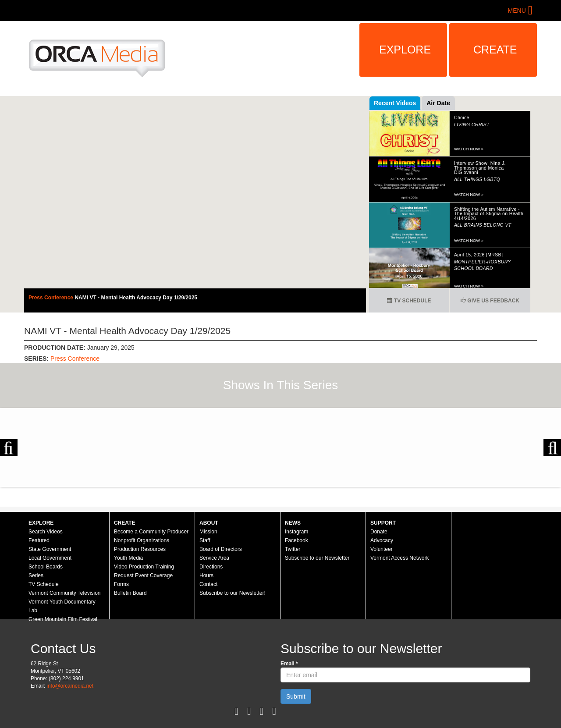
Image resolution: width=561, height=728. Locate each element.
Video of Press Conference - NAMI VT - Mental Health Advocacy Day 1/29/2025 (195, 192)
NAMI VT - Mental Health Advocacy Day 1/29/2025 (136, 298)
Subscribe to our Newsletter (317, 558)
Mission (208, 532)
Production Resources (140, 549)
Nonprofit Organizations (142, 540)
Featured (39, 540)
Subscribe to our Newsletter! (233, 593)
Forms (121, 584)
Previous (9, 447)
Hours (206, 575)
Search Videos (46, 532)
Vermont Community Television (65, 593)
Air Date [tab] (438, 103)
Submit (296, 696)
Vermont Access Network (399, 558)
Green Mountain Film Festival (63, 619)
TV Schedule (409, 301)
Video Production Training (144, 567)
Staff (205, 540)
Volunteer (382, 549)
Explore (405, 50)
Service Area (214, 558)
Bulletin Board (130, 593)
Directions (211, 567)
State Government (50, 549)
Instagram (296, 532)
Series (36, 575)
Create (495, 50)
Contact (208, 584)
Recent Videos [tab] (395, 103)
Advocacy (382, 540)
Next (552, 447)
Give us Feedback (490, 301)
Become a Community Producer (151, 532)
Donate (379, 532)
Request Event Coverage (143, 575)
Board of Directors (221, 549)
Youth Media (128, 558)
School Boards (46, 567)
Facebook (296, 540)
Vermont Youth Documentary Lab (62, 606)
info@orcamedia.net (70, 686)
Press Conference (51, 298)
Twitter (293, 549)
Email (289, 664)
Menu (517, 11)
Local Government (50, 558)
